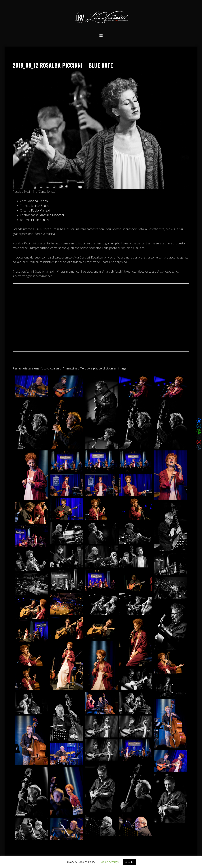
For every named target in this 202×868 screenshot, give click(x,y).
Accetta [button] (129, 862)
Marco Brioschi (41, 206)
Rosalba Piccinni (38, 201)
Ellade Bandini (40, 220)
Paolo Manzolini (42, 210)
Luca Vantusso (101, 18)
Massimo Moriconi (52, 215)
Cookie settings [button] (109, 862)
